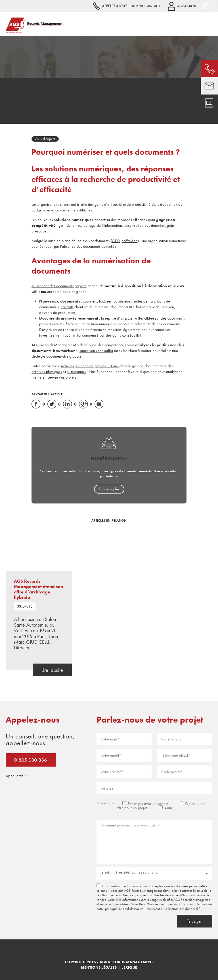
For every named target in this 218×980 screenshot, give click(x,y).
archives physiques (47, 372)
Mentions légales (99, 967)
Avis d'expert (45, 139)
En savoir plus (109, 489)
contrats (67, 307)
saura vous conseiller (96, 351)
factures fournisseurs (115, 301)
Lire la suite (52, 670)
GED (116, 241)
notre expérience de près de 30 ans (90, 366)
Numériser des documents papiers (59, 286)
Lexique (129, 967)
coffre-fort (130, 241)
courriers (90, 301)
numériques (76, 372)
